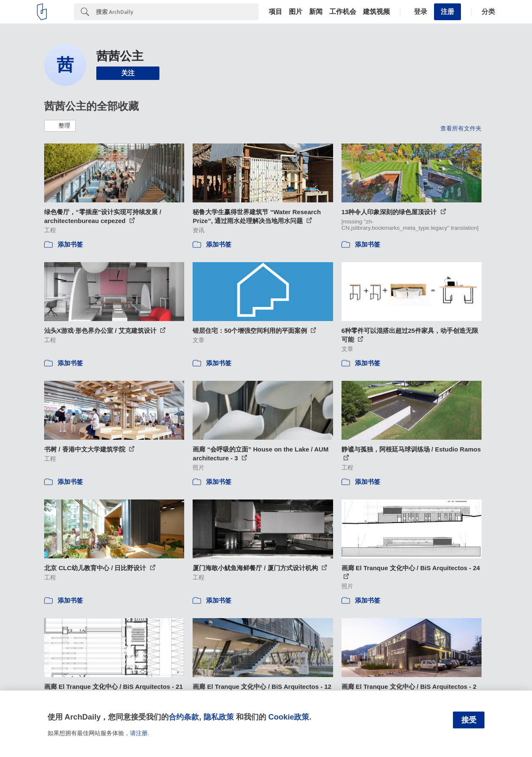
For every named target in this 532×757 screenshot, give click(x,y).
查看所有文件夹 (461, 128)
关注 (128, 73)
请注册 (139, 733)
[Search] (177, 12)
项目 (275, 12)
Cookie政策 (289, 717)
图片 (296, 12)
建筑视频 (376, 12)
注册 (447, 12)
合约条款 (184, 717)
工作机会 (343, 12)
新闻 (316, 12)
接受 (469, 720)
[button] (60, 126)
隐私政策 (219, 717)
